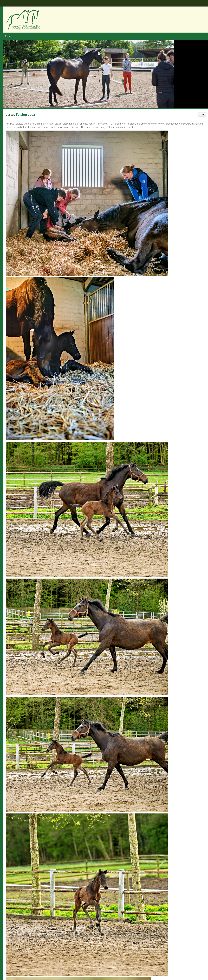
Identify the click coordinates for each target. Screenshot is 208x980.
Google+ (203, 12)
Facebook (191, 12)
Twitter (197, 12)
